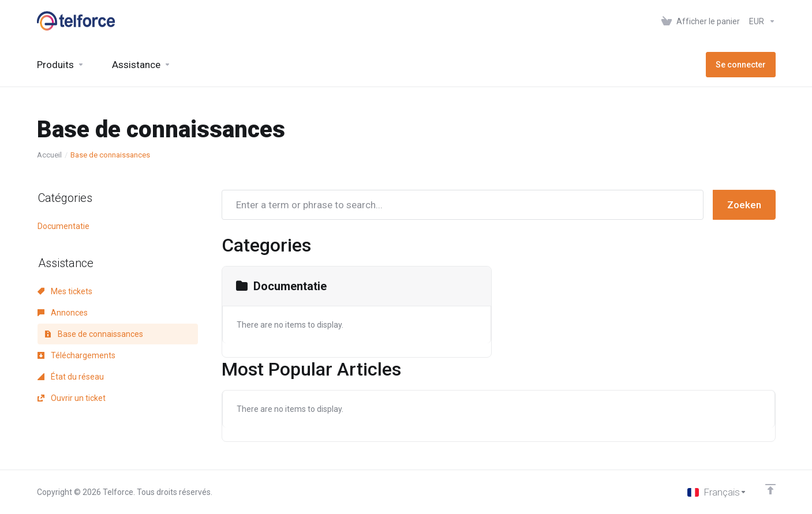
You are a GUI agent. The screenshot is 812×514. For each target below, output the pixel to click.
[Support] (141, 65)
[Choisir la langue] (717, 492)
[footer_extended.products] (61, 65)
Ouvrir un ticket (72, 398)
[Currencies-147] (760, 21)
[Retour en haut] (770, 489)
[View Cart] (701, 21)
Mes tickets (65, 291)
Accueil (49, 155)
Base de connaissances (94, 334)
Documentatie (63, 226)
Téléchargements (76, 355)
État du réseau (71, 377)
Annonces (63, 313)
